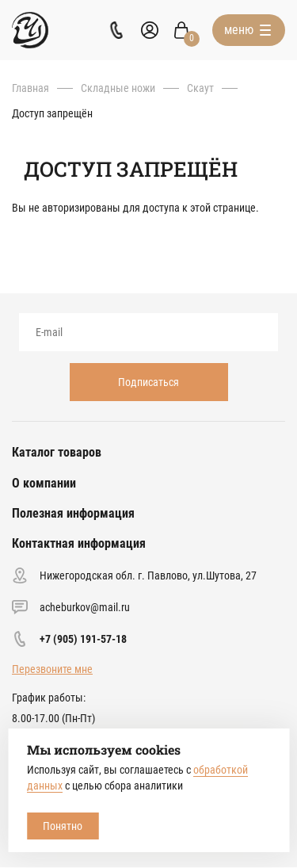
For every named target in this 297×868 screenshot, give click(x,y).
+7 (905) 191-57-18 (83, 639)
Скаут (200, 88)
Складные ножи (118, 88)
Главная (30, 88)
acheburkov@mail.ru (85, 607)
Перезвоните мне (52, 669)
